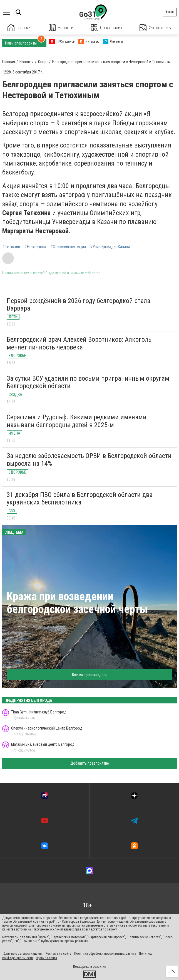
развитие (99, 967)
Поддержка (81, 967)
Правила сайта (46, 958)
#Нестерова (35, 247)
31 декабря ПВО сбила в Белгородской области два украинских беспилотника (80, 499)
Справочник (107, 28)
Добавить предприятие (90, 763)
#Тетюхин (11, 247)
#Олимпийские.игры (68, 247)
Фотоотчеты (156, 28)
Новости (61, 28)
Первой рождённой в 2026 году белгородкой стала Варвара (79, 305)
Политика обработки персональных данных (105, 954)
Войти (170, 12)
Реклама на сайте (58, 954)
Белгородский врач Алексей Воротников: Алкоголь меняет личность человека (79, 343)
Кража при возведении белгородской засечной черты (77, 603)
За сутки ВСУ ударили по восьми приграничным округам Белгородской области (88, 382)
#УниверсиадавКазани (110, 247)
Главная (19, 28)
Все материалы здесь (90, 675)
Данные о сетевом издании (23, 954)
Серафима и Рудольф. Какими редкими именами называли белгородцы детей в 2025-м (77, 421)
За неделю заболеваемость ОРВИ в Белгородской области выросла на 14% (89, 460)
